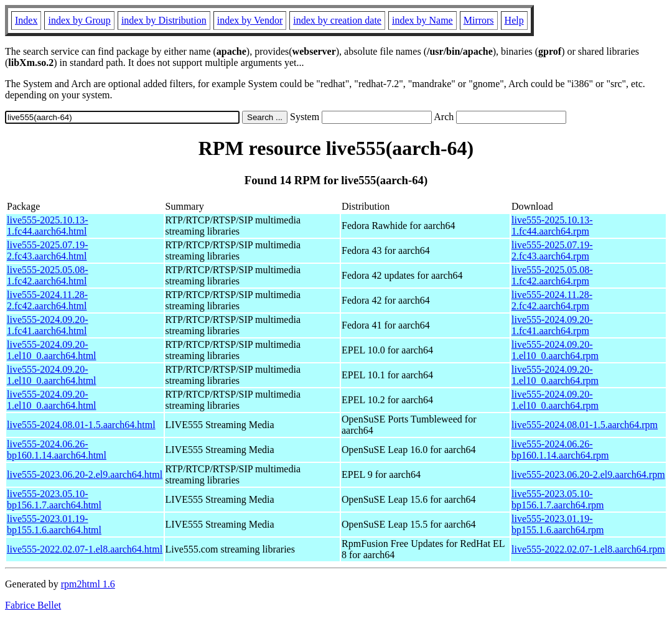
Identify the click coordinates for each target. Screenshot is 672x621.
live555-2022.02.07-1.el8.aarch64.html (85, 549)
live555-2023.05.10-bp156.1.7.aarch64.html (54, 499)
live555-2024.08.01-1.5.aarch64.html (81, 425)
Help (514, 20)
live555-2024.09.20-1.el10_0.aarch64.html (52, 350)
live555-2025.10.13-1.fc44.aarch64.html (48, 226)
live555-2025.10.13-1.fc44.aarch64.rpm (552, 226)
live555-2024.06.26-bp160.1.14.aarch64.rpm (560, 450)
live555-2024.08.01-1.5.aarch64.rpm (585, 425)
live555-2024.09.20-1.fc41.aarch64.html (48, 325)
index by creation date (337, 20)
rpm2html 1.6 (88, 584)
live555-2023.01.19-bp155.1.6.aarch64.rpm (558, 524)
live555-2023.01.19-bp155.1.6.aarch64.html (54, 524)
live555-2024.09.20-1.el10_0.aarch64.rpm (555, 350)
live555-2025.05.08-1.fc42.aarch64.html (48, 275)
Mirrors (479, 20)
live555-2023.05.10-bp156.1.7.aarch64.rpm (558, 499)
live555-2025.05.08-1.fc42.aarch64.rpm (552, 275)
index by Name (422, 20)
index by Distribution (164, 20)
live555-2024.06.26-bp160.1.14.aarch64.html (57, 450)
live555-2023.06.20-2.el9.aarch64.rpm (588, 474)
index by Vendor (250, 20)
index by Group (79, 20)
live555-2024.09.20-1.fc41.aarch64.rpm (552, 325)
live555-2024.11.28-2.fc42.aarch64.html (47, 300)
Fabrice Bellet (33, 605)
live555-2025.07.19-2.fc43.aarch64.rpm (552, 250)
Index (26, 20)
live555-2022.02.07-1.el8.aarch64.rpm (588, 549)
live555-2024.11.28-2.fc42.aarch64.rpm (552, 300)
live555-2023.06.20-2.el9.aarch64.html (85, 474)
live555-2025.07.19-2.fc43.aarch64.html (48, 250)
